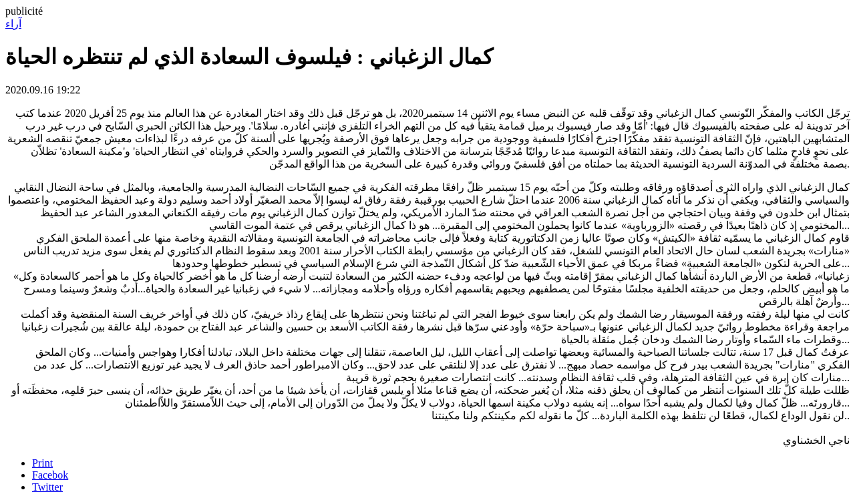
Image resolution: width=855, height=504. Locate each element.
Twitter (47, 487)
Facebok (50, 475)
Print (42, 463)
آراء (13, 24)
